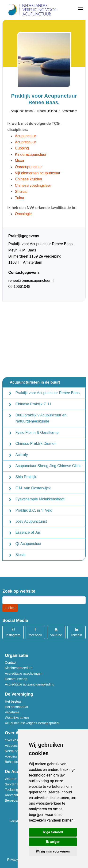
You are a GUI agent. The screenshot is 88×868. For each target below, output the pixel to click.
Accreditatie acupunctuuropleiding (30, 684)
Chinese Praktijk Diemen (36, 444)
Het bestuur (13, 701)
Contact (11, 662)
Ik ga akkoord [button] (53, 832)
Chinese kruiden (28, 179)
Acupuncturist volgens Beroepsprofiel (32, 723)
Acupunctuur (25, 136)
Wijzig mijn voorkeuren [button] (53, 851)
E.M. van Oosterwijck (33, 488)
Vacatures (12, 712)
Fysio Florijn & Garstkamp (37, 432)
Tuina (19, 198)
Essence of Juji (28, 532)
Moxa (19, 161)
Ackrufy (21, 455)
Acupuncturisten (22, 111)
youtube (56, 632)
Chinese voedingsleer (33, 185)
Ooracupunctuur (28, 167)
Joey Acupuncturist (31, 521)
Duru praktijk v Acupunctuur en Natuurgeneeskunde (41, 418)
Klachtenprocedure (19, 668)
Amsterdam (69, 111)
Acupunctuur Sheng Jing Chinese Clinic (48, 466)
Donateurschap (16, 679)
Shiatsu (21, 192)
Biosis (20, 555)
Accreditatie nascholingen (24, 674)
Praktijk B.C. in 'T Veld (34, 510)
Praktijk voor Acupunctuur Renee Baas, (48, 393)
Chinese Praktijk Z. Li (33, 404)
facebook (35, 632)
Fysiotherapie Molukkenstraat (40, 499)
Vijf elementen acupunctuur (38, 173)
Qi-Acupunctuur (28, 544)
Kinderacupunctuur (31, 154)
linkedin (76, 632)
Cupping (22, 148)
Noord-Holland (47, 111)
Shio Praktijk (26, 477)
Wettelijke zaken (17, 718)
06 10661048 (19, 287)
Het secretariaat (17, 707)
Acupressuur (25, 142)
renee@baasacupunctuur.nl (31, 280)
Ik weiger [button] (53, 842)
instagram (13, 632)
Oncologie (23, 214)
